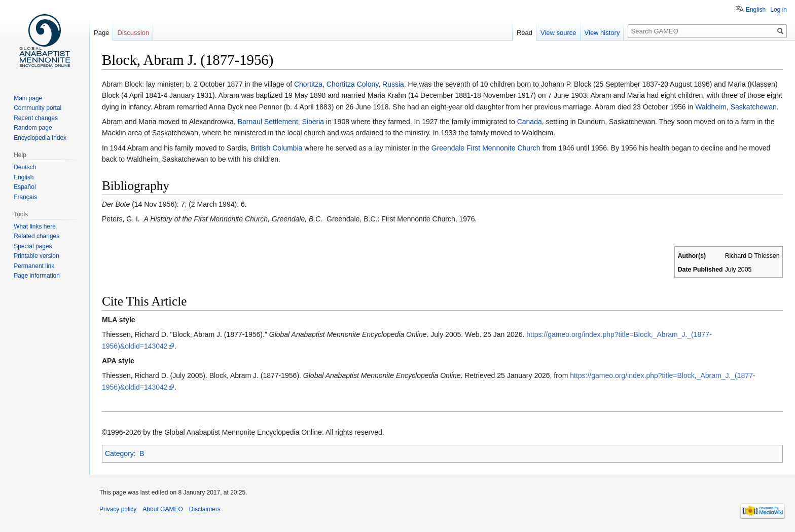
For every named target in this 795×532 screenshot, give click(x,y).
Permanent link (34, 266)
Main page (28, 98)
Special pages (33, 246)
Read (525, 33)
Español (25, 187)
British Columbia (277, 148)
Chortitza (308, 84)
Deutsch (25, 167)
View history (602, 33)
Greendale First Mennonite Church (486, 148)
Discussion (133, 33)
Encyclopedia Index (40, 138)
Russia (393, 84)
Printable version (36, 256)
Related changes (37, 236)
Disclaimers (205, 509)
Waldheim (711, 107)
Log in (779, 10)
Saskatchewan (754, 107)
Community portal (38, 108)
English (756, 10)
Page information (37, 276)
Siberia (313, 122)
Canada (530, 122)
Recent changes (36, 118)
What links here (35, 226)
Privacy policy (118, 509)
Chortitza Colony (352, 84)
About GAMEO (162, 509)
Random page (33, 128)
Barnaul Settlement (268, 122)
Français (25, 197)
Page (101, 33)
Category (119, 453)
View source (558, 33)
